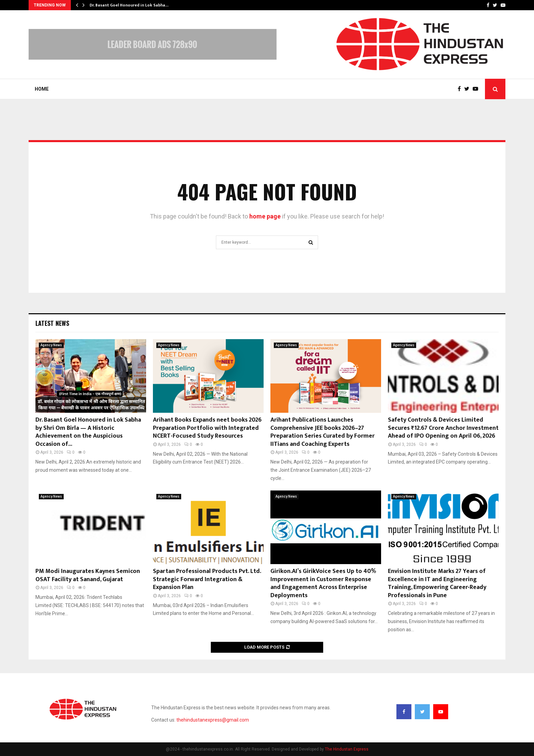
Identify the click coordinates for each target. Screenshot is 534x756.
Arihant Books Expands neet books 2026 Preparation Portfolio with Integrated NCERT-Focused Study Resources (207, 428)
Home (42, 89)
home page (265, 216)
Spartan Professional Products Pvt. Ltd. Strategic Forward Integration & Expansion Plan (207, 579)
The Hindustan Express (347, 749)
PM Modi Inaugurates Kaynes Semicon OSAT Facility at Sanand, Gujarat (88, 575)
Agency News (51, 345)
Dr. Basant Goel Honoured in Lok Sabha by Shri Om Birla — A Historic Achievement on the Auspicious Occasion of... (88, 432)
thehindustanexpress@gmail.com (213, 720)
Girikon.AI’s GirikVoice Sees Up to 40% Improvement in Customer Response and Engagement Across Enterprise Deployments (323, 583)
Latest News (52, 323)
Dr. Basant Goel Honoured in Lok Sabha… (129, 5)
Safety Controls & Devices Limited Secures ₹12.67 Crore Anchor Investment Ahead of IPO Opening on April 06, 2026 (443, 428)
